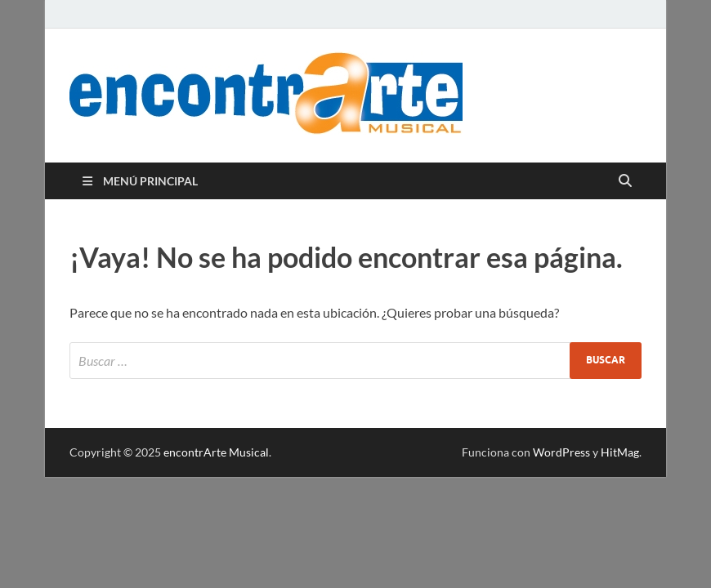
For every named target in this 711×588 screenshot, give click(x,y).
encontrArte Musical (216, 452)
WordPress (561, 452)
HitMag (620, 452)
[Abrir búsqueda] (625, 181)
